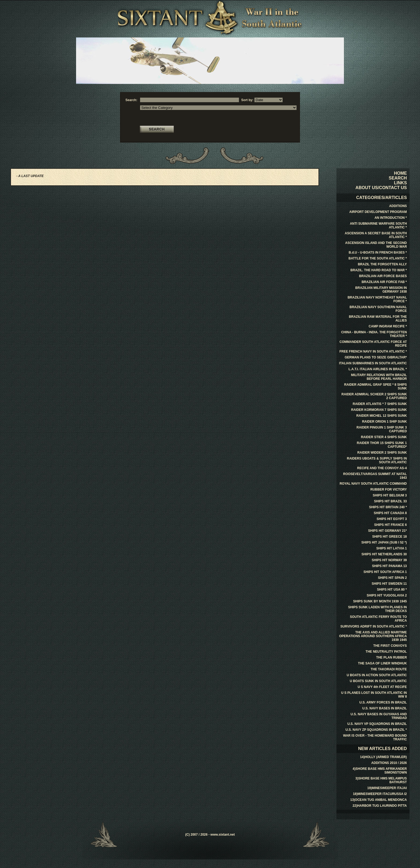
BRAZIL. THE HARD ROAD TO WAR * (378, 270)
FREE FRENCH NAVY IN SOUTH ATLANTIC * (373, 351)
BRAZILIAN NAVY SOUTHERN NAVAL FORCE (378, 309)
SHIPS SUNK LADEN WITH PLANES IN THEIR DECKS (377, 609)
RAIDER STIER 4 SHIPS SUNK (384, 437)
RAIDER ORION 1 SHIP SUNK (385, 422)
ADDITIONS (398, 206)
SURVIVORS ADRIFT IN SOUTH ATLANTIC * (374, 626)
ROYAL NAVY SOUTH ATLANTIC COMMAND (373, 484)
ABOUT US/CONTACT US (381, 188)
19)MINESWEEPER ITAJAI (387, 788)
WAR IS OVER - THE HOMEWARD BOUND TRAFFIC (375, 737)
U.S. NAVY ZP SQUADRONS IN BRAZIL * (376, 730)
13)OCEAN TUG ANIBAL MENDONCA (378, 800)
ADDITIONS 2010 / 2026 (389, 763)
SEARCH (398, 178)
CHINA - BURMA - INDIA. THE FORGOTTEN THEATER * (374, 334)
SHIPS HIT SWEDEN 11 (389, 584)
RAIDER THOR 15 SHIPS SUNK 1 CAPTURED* (382, 445)
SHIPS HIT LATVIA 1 (392, 548)
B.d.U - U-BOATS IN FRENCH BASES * (378, 253)
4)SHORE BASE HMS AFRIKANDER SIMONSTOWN (380, 771)
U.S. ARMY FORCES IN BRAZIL (383, 702)
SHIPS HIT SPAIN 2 (392, 578)
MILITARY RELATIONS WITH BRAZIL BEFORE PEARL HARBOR (379, 377)
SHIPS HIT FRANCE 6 (391, 525)
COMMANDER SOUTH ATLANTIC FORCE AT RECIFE (373, 344)
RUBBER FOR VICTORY (389, 490)
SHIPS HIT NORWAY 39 (389, 560)
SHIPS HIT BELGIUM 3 (390, 495)
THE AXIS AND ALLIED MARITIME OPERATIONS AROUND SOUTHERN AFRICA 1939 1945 (373, 636)
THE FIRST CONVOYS (390, 646)
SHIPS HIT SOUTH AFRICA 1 (385, 572)
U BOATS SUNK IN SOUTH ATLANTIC (378, 681)
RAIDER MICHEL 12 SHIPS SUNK (381, 416)
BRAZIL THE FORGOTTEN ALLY (382, 264)
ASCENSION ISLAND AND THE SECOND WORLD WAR (376, 245)
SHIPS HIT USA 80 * (392, 590)
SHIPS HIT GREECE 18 (389, 537)
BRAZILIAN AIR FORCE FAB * (384, 282)
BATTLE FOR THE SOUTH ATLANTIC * (378, 258)
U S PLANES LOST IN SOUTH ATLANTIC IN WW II (374, 695)
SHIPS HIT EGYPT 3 (392, 519)
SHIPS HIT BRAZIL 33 (390, 501)
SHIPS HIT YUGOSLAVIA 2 (387, 595)
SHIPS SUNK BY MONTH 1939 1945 (380, 601)
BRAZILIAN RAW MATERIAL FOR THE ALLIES (378, 319)
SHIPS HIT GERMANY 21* (387, 531)
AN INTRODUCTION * (391, 218)
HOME (400, 173)
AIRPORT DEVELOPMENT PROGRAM (378, 212)
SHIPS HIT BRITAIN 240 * (388, 507)
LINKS (400, 183)
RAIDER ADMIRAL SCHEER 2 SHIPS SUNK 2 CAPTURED (374, 396)
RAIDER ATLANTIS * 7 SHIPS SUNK (380, 404)
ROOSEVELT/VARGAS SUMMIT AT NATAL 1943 (375, 476)
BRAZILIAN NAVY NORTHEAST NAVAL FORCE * (377, 299)
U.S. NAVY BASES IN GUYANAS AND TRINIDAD (379, 716)
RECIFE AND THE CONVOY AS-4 (382, 468)
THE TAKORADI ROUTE (389, 669)
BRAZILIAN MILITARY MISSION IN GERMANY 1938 (381, 290)
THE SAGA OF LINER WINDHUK (382, 663)
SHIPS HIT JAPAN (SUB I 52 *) (384, 542)
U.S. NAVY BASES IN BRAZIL (385, 708)
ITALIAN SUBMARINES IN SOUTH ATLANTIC (373, 363)
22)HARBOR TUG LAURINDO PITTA (380, 806)
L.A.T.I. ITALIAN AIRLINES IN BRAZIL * (378, 369)
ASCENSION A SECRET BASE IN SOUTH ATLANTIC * (376, 235)
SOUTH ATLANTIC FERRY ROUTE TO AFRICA (378, 619)
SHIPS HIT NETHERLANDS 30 (384, 554)
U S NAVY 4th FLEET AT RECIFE (382, 687)
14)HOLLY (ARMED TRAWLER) (383, 757)
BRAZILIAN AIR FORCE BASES (383, 276)
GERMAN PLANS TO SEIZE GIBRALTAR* (376, 357)
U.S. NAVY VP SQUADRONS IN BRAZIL (377, 724)
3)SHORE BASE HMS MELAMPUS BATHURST (381, 780)
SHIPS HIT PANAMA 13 (389, 566)
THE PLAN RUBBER (391, 657)
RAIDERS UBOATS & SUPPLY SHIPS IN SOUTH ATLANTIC (377, 460)
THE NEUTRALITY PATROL (386, 652)
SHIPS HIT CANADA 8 (390, 513)
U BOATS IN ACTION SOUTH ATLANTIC (377, 675)
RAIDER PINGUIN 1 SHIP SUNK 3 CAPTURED (382, 429)
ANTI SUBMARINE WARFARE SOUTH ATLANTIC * (378, 225)
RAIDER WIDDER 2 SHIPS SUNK (382, 453)
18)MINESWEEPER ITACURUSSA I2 (380, 794)
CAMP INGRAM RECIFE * (388, 326)
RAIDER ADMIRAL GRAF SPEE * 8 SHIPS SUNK (376, 387)
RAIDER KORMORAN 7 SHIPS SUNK (379, 410)
